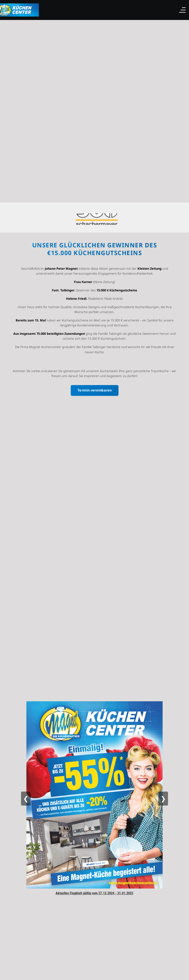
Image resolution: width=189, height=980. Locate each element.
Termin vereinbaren (94, 390)
